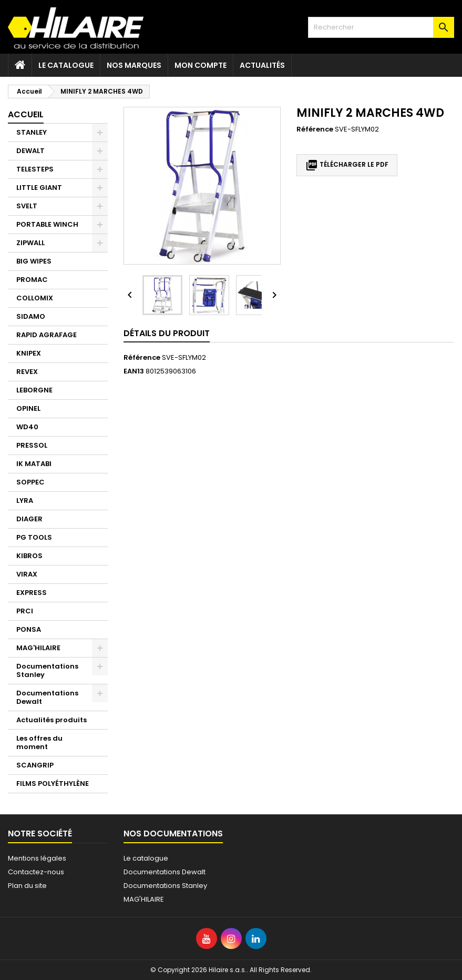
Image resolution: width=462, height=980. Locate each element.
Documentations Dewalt (47, 697)
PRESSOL (32, 445)
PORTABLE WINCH (47, 224)
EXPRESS (32, 593)
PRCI (25, 611)
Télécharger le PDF (347, 165)
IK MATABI (34, 464)
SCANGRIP (35, 765)
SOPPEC (30, 482)
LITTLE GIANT (39, 188)
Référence (315, 129)
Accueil (26, 114)
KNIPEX (29, 353)
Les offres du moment (39, 742)
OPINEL (28, 408)
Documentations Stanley (47, 670)
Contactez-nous (36, 872)
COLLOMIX (35, 298)
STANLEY (32, 132)
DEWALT (30, 151)
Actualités (262, 65)
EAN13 (134, 371)
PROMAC (32, 280)
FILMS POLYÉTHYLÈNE (53, 784)
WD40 (27, 427)
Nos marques (134, 65)
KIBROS (29, 556)
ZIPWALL (30, 243)
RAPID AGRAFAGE (47, 335)
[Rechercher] (381, 27)
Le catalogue (66, 65)
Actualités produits (52, 720)
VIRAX (27, 574)
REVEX (27, 372)
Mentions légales (37, 858)
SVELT (27, 206)
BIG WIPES (34, 261)
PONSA (29, 629)
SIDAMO (31, 316)
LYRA (25, 501)
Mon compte (201, 65)
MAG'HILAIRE (38, 648)
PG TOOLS (34, 537)
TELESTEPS (35, 169)
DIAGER (29, 519)
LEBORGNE (34, 390)
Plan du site (27, 886)
